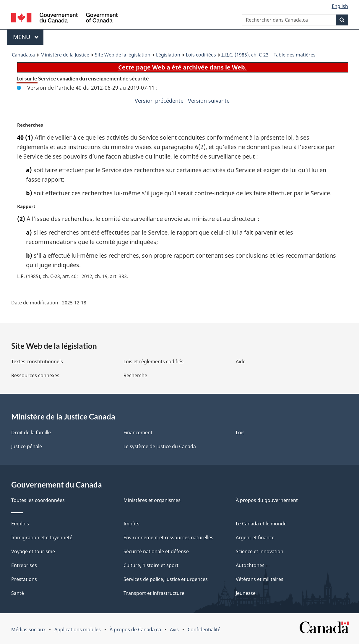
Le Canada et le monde (261, 524)
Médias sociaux (28, 630)
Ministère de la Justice (65, 55)
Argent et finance (255, 538)
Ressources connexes (35, 375)
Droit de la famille (31, 432)
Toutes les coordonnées (38, 500)
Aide (241, 361)
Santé (18, 593)
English (340, 6)
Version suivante (209, 101)
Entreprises (24, 565)
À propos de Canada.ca (135, 630)
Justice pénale (27, 446)
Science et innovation (260, 551)
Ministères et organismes (152, 500)
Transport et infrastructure (154, 593)
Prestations (24, 579)
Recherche (135, 375)
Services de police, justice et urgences (166, 579)
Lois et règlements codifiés (153, 361)
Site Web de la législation (123, 55)
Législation (168, 55)
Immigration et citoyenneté (42, 538)
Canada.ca (23, 55)
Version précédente (159, 101)
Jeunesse (246, 593)
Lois (240, 432)
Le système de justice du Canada (160, 446)
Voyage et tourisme (33, 551)
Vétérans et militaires (260, 579)
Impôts (131, 524)
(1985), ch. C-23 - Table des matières (269, 55)
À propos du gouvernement (267, 500)
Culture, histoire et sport (151, 565)
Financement (138, 432)
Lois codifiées (201, 55)
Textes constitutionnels (37, 361)
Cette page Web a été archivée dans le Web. (182, 67)
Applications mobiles (78, 630)
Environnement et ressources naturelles (168, 538)
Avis (174, 630)
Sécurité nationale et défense (156, 551)
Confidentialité (204, 630)
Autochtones (250, 565)
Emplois (20, 524)
